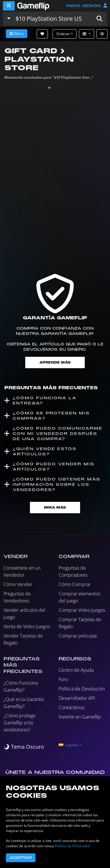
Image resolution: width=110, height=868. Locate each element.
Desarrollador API (77, 698)
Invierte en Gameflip (80, 717)
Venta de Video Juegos (27, 626)
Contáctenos (72, 707)
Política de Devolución (82, 689)
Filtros (17, 33)
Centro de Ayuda (76, 670)
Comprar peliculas (78, 636)
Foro (63, 679)
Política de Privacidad (72, 846)
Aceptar (21, 858)
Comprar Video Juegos (82, 610)
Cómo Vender (18, 584)
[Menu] (9, 6)
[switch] (24, 747)
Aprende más (55, 362)
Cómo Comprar (75, 584)
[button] (99, 19)
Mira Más (55, 508)
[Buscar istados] (53, 19)
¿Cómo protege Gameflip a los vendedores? (20, 723)
